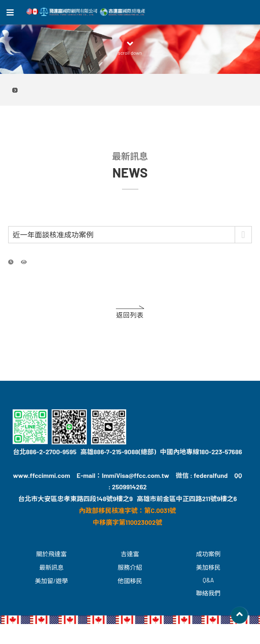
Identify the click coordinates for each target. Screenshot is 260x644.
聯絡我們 (208, 593)
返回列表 (130, 315)
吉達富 (130, 554)
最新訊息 (51, 567)
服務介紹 (130, 567)
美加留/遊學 (52, 581)
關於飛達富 (52, 554)
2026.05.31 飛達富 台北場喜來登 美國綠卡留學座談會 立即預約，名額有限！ (130, 90)
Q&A (209, 580)
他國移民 (130, 581)
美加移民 (208, 567)
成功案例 (208, 554)
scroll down (130, 48)
